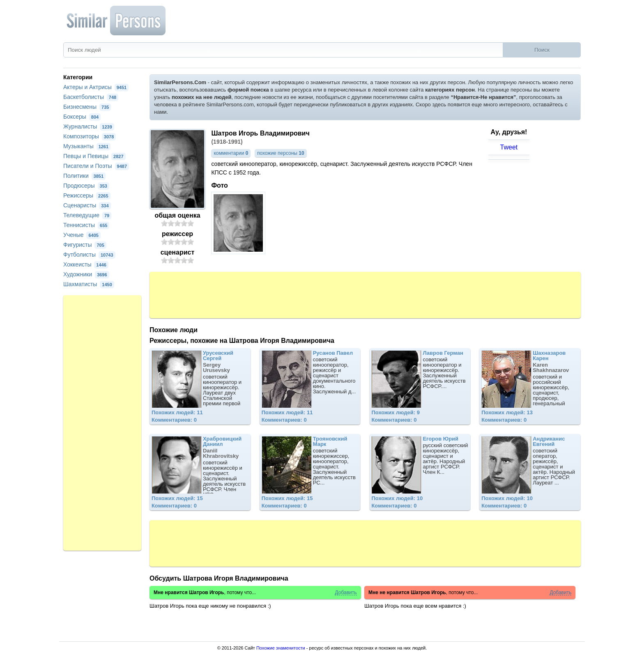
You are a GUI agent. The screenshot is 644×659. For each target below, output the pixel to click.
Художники (86, 274)
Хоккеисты (86, 264)
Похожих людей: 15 (177, 498)
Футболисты (89, 255)
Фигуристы (85, 245)
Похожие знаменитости (281, 648)
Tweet (509, 147)
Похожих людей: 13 (507, 412)
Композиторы (90, 136)
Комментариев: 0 (174, 420)
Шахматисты (89, 284)
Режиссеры (87, 195)
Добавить (346, 593)
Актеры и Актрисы (96, 87)
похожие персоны (281, 153)
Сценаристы (87, 205)
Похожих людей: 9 (396, 412)
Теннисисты (86, 225)
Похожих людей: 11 (177, 412)
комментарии (231, 153)
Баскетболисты (91, 97)
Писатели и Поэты (96, 166)
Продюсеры (86, 186)
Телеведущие (87, 215)
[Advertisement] (365, 294)
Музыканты (87, 146)
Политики (84, 176)
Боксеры (82, 117)
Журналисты (89, 126)
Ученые (82, 235)
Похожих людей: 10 (397, 498)
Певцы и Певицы (94, 156)
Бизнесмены (87, 107)
